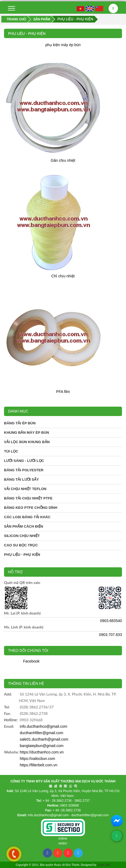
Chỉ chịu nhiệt (63, 276)
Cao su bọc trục (21, 545)
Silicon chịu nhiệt (22, 536)
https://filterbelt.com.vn (39, 765)
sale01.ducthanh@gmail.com (44, 739)
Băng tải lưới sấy (21, 479)
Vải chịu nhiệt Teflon (25, 489)
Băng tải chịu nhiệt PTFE (28, 498)
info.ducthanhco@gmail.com (44, 726)
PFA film (63, 392)
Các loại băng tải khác (27, 517)
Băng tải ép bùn (20, 423)
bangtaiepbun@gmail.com (42, 746)
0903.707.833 (110, 635)
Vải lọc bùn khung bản (27, 442)
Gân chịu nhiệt (63, 160)
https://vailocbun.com (38, 759)
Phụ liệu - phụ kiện (22, 555)
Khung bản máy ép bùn (27, 433)
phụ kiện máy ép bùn (63, 45)
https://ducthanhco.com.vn (42, 752)
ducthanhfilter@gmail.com (42, 733)
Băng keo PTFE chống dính (31, 508)
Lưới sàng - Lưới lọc (24, 461)
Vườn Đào (104, 865)
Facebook (31, 661)
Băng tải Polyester (24, 470)
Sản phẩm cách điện (24, 526)
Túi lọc (11, 451)
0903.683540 (111, 621)
